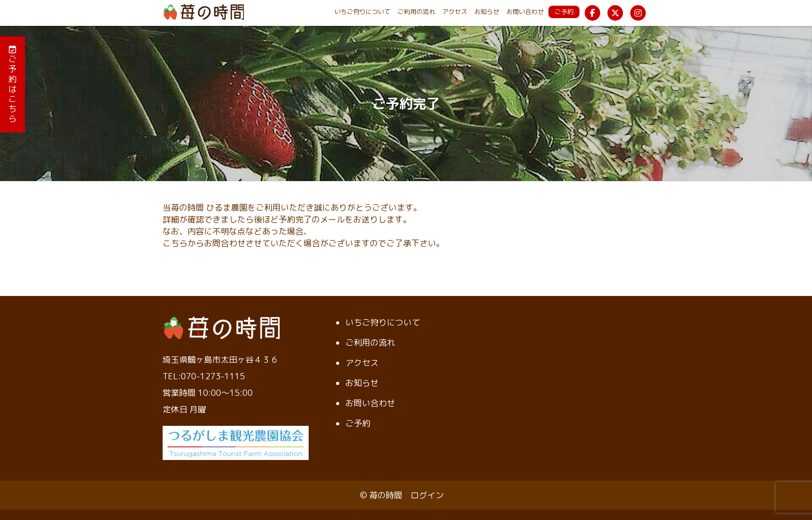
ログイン (427, 495)
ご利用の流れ (416, 12)
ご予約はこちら (12, 85)
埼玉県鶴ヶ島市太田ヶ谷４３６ (221, 360)
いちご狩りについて (363, 12)
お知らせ (487, 12)
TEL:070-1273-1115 (204, 376)
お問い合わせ (525, 12)
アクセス (455, 12)
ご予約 (564, 12)
